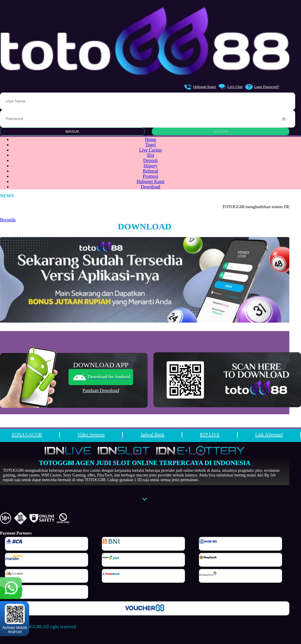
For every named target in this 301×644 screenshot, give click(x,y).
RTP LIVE (210, 435)
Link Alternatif (269, 435)
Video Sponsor (91, 435)
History (150, 166)
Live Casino (150, 150)
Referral (150, 171)
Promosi (150, 176)
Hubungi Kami (200, 87)
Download (151, 187)
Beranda (8, 220)
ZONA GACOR (27, 435)
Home (150, 139)
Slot (150, 155)
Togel (150, 145)
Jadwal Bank (152, 435)
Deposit (150, 160)
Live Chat (231, 87)
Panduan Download (101, 390)
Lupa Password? (262, 87)
